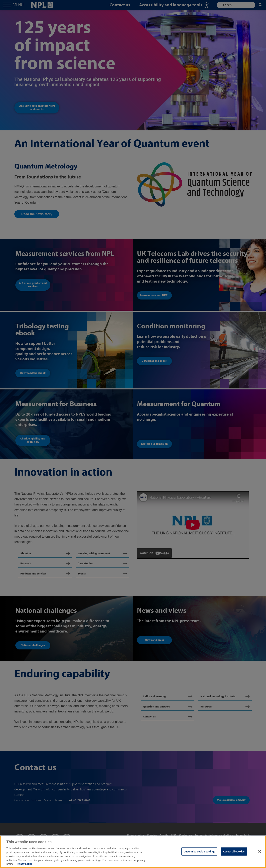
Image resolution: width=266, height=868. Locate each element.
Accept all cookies (234, 851)
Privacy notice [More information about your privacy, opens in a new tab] (24, 864)
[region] (133, 852)
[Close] (260, 851)
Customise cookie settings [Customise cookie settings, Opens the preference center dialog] (199, 851)
